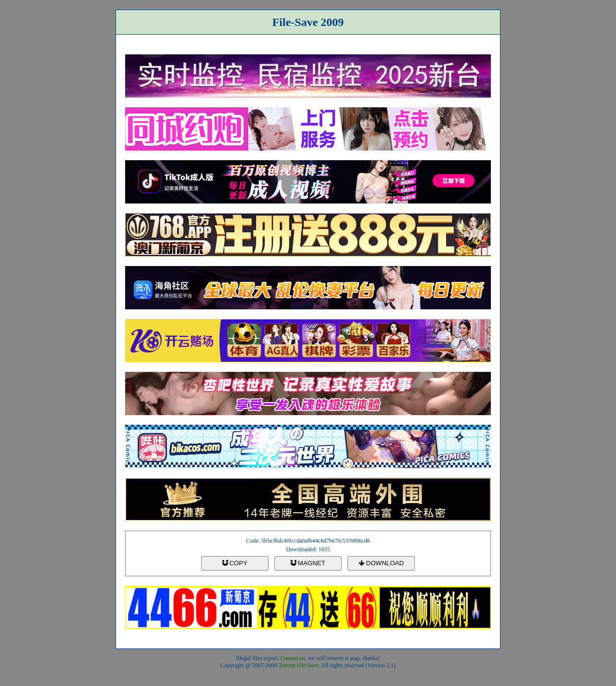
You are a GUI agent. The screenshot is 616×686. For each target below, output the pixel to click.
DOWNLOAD (381, 563)
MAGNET (308, 563)
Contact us (293, 658)
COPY (235, 563)
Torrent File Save (299, 665)
